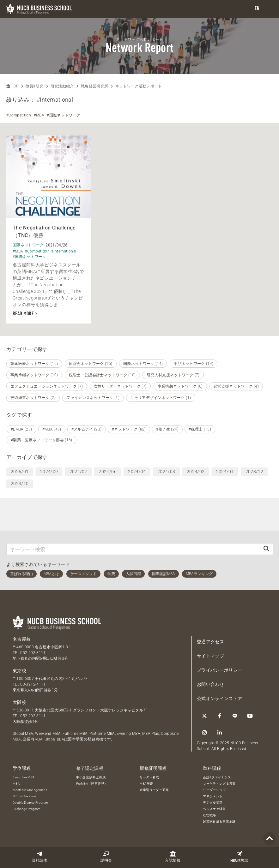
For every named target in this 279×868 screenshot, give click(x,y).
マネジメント (213, 796)
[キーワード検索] (133, 549)
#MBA (39, 115)
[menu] (268, 9)
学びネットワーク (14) (194, 364)
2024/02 (196, 472)
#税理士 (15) (200, 429)
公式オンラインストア (220, 699)
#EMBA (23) (21, 429)
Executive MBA (24, 777)
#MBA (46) (52, 429)
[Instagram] (204, 733)
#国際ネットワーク (64, 115)
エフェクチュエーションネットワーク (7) (47, 386)
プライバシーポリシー (220, 670)
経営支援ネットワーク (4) (236, 386)
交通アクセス (210, 642)
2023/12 (254, 472)
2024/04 (137, 472)
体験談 (240, 857)
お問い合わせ (210, 684)
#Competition (19, 115)
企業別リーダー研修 (154, 790)
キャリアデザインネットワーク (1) (161, 398)
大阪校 (19, 702)
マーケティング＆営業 (219, 784)
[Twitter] (204, 716)
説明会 (106, 857)
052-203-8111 (33, 653)
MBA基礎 (146, 784)
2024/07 (78, 472)
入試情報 (173, 857)
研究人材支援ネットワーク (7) (173, 375)
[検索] (266, 549)
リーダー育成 (149, 777)
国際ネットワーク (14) (143, 364)
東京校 (19, 671)
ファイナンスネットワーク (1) (93, 398)
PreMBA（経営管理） (92, 784)
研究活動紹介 (62, 86)
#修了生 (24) (167, 429)
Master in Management (30, 790)
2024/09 (49, 472)
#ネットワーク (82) (129, 429)
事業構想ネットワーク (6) (180, 386)
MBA (16, 784)
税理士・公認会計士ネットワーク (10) (102, 375)
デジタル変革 (213, 803)
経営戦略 (209, 815)
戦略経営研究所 (94, 86)
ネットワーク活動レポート (139, 86)
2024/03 (166, 472)
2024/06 (107, 472)
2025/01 (20, 472)
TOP (12, 86)
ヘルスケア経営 (214, 809)
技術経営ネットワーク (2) (33, 398)
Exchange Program (27, 809)
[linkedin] (220, 733)
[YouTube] (250, 716)
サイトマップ (210, 656)
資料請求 (40, 857)
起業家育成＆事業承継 (219, 821)
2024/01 (225, 472)
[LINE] (235, 716)
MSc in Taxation (24, 796)
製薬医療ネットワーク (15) (34, 364)
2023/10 (20, 484)
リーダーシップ (214, 790)
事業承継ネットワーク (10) (34, 375)
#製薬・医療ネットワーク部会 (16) (42, 440)
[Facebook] (220, 716)
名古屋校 (22, 639)
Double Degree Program (30, 803)
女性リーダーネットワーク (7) (120, 386)
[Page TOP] (270, 839)
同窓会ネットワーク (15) (91, 364)
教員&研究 (35, 86)
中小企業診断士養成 (91, 777)
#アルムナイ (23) (87, 429)
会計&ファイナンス (217, 777)
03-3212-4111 (33, 684)
